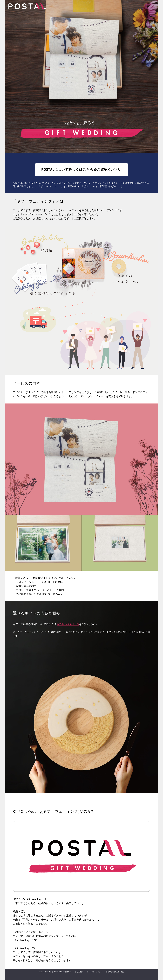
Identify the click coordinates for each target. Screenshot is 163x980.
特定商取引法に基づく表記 (115, 972)
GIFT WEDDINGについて (63, 972)
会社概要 (80, 972)
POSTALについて (45, 972)
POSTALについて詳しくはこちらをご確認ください (82, 170)
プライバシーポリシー (94, 972)
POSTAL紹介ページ (68, 624)
